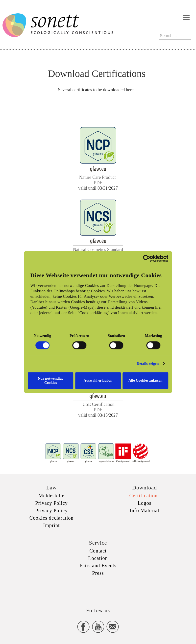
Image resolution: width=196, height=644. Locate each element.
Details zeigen (155, 366)
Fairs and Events (98, 566)
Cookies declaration (51, 518)
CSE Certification (98, 404)
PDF (98, 183)
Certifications (145, 496)
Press (98, 573)
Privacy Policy (51, 503)
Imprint (52, 525)
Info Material (144, 510)
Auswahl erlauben (98, 380)
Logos (145, 503)
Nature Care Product (98, 177)
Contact (98, 551)
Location (98, 558)
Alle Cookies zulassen (151, 380)
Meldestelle (51, 496)
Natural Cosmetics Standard (98, 250)
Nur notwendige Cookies (45, 380)
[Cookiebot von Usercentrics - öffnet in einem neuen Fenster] (154, 261)
